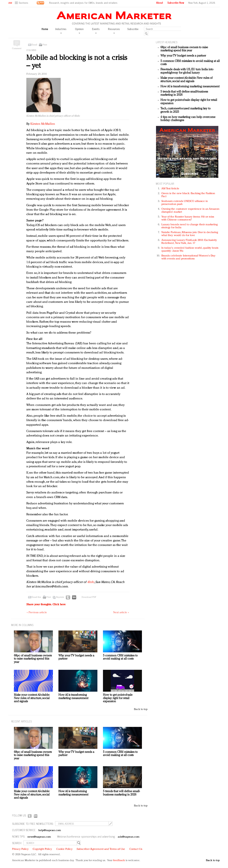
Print (45, 45)
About (160, 3)
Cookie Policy (64, 849)
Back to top (141, 709)
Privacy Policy (20, 849)
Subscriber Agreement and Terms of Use (101, 849)
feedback (119, 860)
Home (45, 29)
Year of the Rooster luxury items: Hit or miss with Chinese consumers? (188, 218)
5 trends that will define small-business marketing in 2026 (121, 793)
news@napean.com (39, 837)
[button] (22, 3)
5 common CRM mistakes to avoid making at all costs (120, 657)
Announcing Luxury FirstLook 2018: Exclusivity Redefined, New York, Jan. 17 (189, 242)
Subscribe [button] (133, 29)
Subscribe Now (176, 3)
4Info (91, 582)
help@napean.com (50, 830)
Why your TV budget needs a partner (183, 56)
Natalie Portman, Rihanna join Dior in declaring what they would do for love (190, 234)
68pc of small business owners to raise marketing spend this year (184, 49)
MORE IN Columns (22, 625)
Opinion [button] (79, 30)
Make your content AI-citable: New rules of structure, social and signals (187, 80)
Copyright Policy (42, 849)
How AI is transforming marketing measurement (190, 87)
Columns (31, 50)
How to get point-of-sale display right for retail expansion (118, 698)
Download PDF (89, 597)
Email (34, 45)
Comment (17, 49)
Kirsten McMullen (43, 124)
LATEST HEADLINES (167, 42)
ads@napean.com (129, 837)
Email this (36, 597)
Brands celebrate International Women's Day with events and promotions (188, 257)
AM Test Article (170, 189)
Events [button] (96, 30)
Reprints (60, 597)
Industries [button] (61, 30)
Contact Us (136, 849)
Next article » (121, 613)
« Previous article (37, 613)
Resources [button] (114, 30)
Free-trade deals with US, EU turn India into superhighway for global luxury (187, 71)
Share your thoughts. (46, 605)
